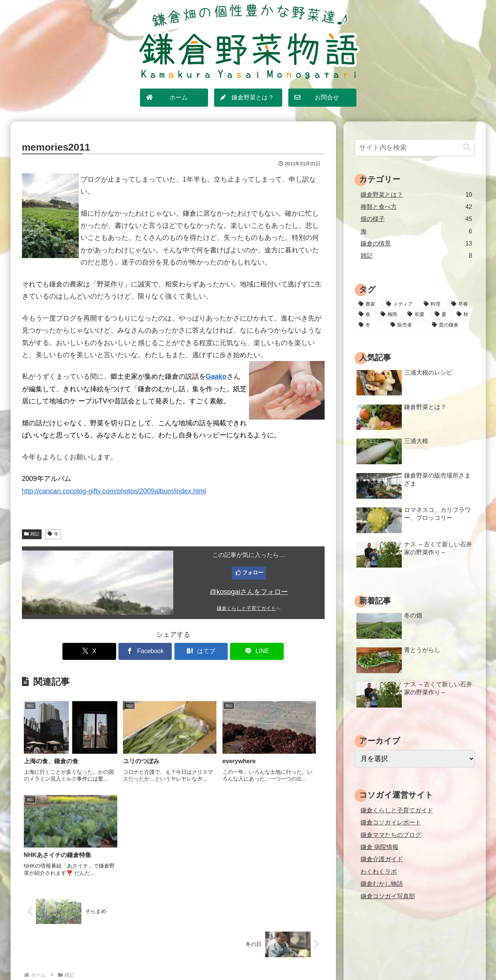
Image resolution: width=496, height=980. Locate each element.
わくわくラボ (379, 871)
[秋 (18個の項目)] (463, 314)
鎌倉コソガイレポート (391, 822)
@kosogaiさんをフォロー (249, 592)
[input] (415, 148)
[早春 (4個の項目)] (461, 304)
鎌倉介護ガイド (382, 859)
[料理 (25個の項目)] (433, 304)
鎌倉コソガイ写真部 (388, 896)
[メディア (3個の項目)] (401, 304)
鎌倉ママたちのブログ (391, 835)
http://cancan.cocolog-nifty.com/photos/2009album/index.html (114, 491)
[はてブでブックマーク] (199, 651)
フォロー (253, 572)
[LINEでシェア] (249, 651)
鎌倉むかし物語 (382, 884)
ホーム (170, 958)
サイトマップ (202, 958)
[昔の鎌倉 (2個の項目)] (451, 325)
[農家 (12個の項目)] (368, 304)
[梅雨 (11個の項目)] (390, 314)
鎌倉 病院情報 (380, 847)
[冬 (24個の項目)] (370, 325)
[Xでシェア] (97, 651)
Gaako (216, 376)
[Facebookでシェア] (148, 651)
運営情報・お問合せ (310, 958)
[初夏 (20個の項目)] (417, 314)
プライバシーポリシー (252, 958)
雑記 (32, 534)
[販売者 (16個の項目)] (407, 325)
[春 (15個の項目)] (365, 314)
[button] (467, 147)
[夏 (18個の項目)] (442, 314)
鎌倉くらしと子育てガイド (246, 608)
